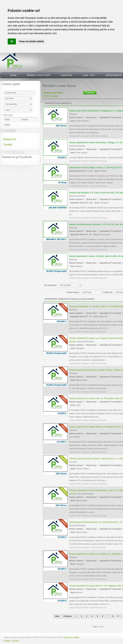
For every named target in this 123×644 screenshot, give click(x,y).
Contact (8, 145)
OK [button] (12, 41)
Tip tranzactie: (51, 285)
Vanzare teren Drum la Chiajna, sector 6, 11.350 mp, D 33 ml (95, 168)
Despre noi (10, 139)
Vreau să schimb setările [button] (31, 41)
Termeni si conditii (71, 637)
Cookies (7, 641)
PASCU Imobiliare (51, 96)
